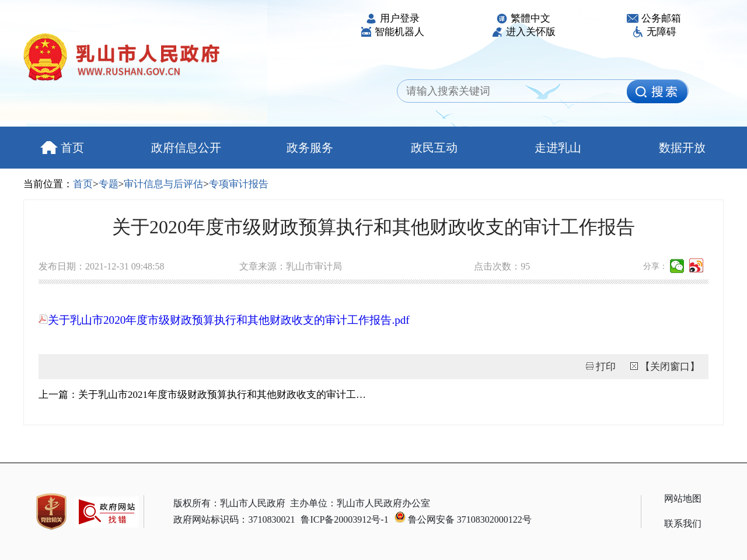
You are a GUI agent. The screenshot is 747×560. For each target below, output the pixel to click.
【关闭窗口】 (670, 367)
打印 (606, 367)
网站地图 (683, 498)
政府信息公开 (186, 148)
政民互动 (434, 148)
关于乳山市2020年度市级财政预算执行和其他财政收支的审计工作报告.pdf (224, 320)
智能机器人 (392, 32)
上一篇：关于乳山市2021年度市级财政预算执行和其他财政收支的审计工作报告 (206, 395)
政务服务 (310, 148)
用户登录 (392, 18)
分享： (655, 266)
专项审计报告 (239, 184)
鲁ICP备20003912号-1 (344, 519)
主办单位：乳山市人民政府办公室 (360, 503)
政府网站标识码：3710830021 (234, 519)
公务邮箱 (654, 18)
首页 (62, 148)
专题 (109, 184)
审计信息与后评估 (163, 184)
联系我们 (683, 524)
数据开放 (682, 148)
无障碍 (654, 32)
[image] (657, 92)
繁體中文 (523, 18)
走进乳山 (558, 148)
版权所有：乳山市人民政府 (229, 503)
